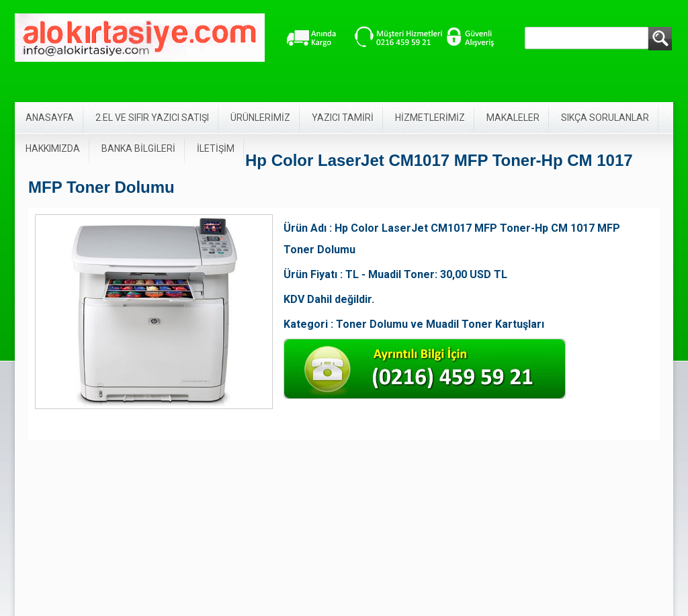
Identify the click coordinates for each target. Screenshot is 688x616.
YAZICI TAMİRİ (343, 118)
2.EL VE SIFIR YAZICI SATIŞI (152, 118)
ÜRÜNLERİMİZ (260, 118)
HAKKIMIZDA (53, 148)
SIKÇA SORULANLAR (605, 118)
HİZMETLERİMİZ (430, 118)
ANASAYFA (50, 118)
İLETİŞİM (216, 148)
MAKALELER (513, 118)
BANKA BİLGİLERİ (138, 148)
